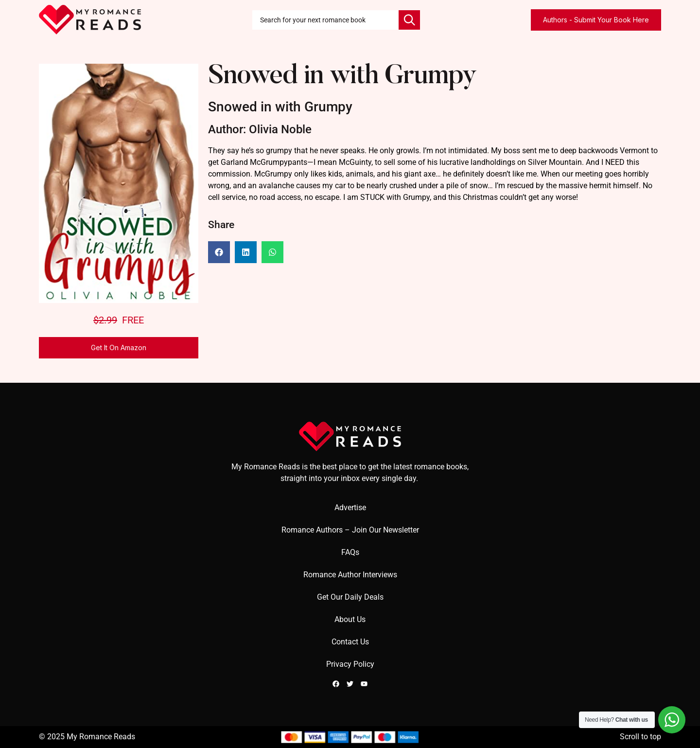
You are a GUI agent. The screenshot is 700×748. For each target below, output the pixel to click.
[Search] (409, 20)
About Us (350, 619)
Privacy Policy (350, 664)
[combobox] (326, 20)
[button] (219, 252)
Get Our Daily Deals (350, 597)
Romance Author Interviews (350, 575)
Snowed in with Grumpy (342, 77)
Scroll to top (640, 737)
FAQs (350, 552)
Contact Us (350, 642)
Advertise (350, 508)
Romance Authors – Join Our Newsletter (350, 530)
